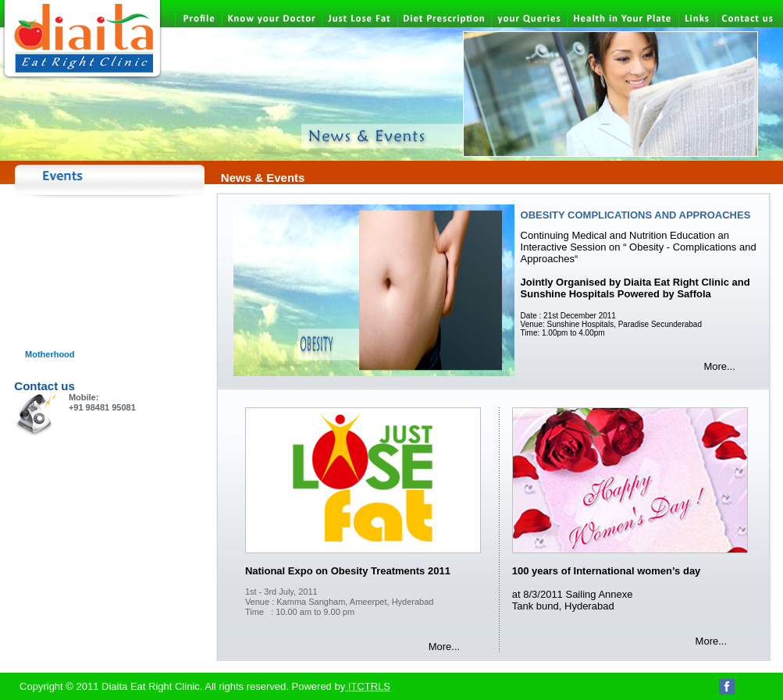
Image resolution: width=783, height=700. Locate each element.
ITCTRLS (368, 686)
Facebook (727, 687)
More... (719, 366)
